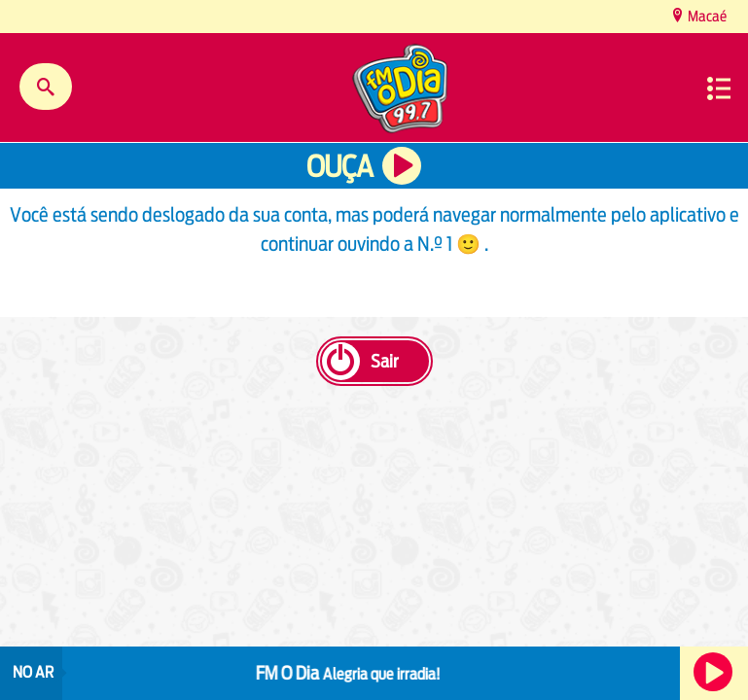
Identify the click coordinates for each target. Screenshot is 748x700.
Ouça (339, 167)
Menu (719, 88)
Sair (384, 361)
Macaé (706, 16)
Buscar (46, 87)
